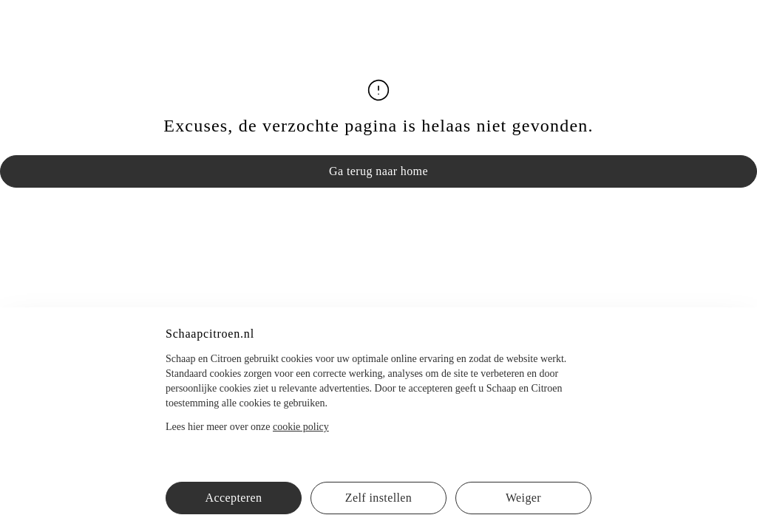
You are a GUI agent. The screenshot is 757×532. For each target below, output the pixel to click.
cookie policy (301, 427)
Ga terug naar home (378, 171)
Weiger (523, 498)
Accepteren (234, 498)
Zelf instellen (378, 498)
